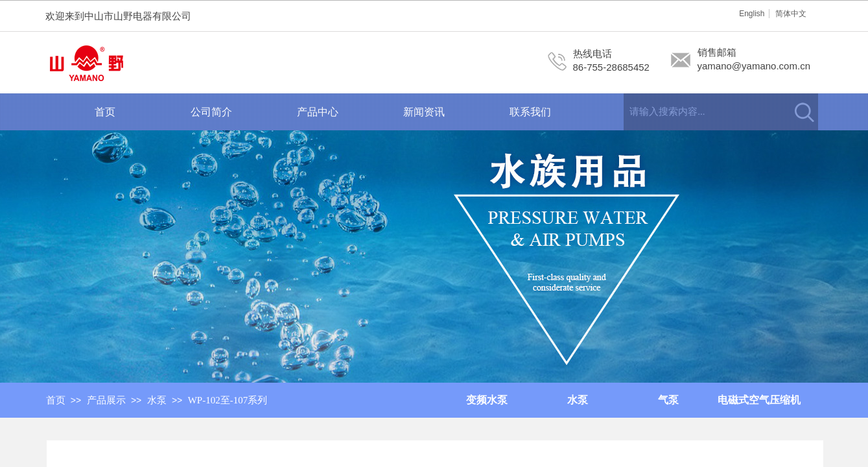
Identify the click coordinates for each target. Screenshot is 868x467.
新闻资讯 (424, 112)
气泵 (668, 400)
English (752, 14)
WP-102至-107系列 (228, 400)
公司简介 (211, 112)
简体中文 (791, 14)
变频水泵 (487, 400)
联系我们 (530, 112)
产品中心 (318, 112)
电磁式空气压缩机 (759, 400)
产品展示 (106, 400)
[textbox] (705, 112)
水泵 (157, 400)
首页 (105, 112)
